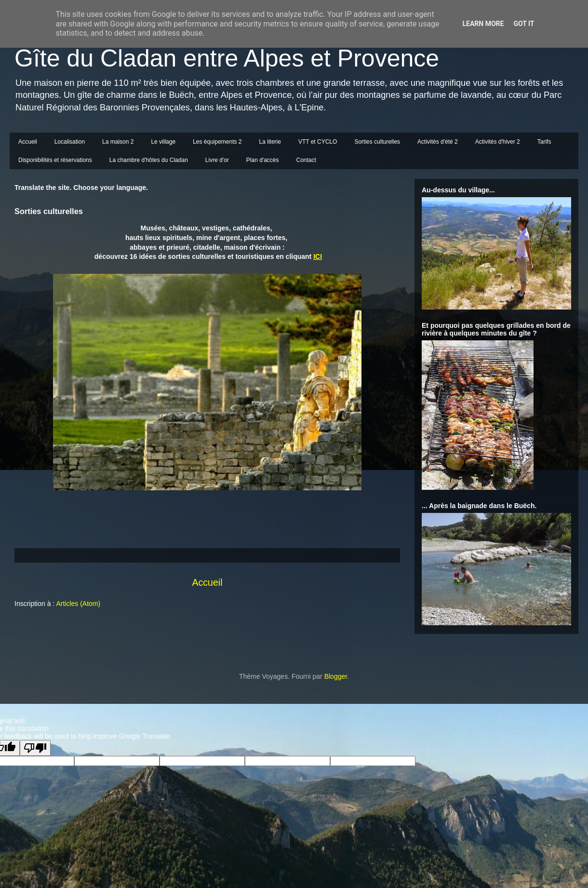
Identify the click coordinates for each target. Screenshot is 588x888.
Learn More (483, 24)
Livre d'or (217, 160)
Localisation (70, 142)
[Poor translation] (35, 748)
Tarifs (544, 142)
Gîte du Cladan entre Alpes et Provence (227, 58)
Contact (306, 160)
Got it (524, 24)
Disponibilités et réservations (55, 160)
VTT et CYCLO (318, 142)
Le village (163, 142)
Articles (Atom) (78, 604)
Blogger (336, 676)
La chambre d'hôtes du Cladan (149, 160)
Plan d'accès (263, 160)
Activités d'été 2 (438, 142)
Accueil (28, 142)
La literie (270, 142)
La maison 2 (118, 142)
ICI (318, 256)
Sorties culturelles (377, 142)
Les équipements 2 (217, 142)
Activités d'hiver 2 (498, 142)
